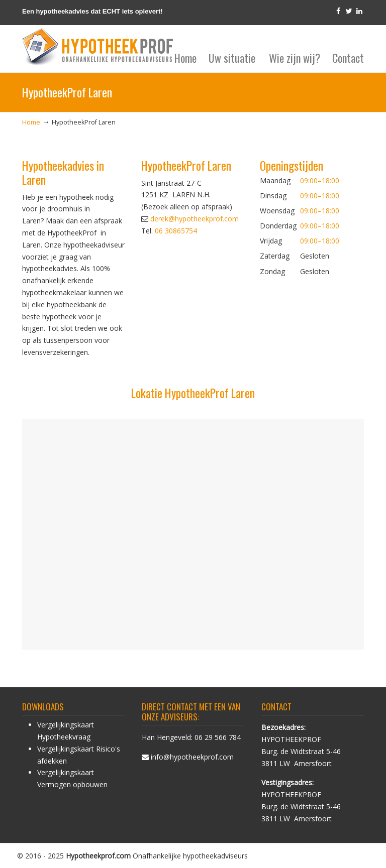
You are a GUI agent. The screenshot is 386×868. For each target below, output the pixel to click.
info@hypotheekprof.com (192, 757)
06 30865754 (176, 231)
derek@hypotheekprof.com (195, 219)
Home (31, 122)
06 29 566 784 (218, 737)
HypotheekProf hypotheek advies (98, 47)
